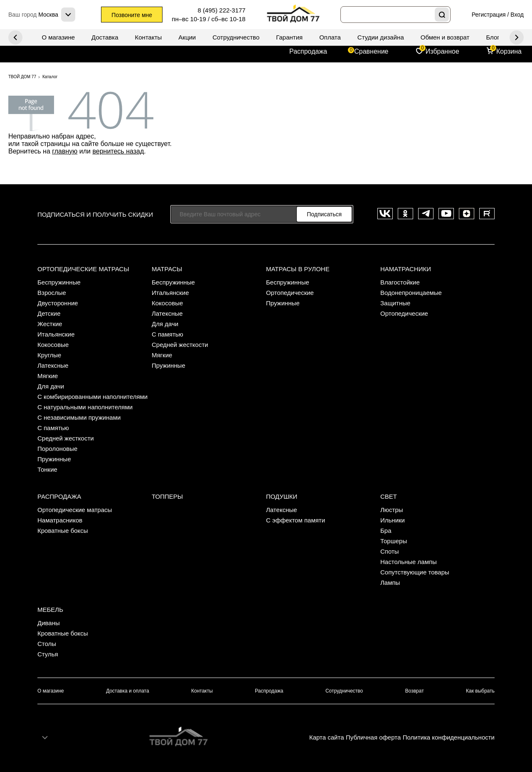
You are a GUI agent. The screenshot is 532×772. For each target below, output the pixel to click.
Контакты (149, 37)
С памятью (53, 428)
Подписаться (324, 214)
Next (15, 37)
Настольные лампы (409, 562)
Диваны (49, 623)
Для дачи (51, 386)
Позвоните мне (132, 15)
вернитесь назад (118, 151)
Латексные (53, 365)
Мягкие (48, 376)
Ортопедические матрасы (83, 269)
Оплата (330, 37)
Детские (49, 313)
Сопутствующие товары (415, 572)
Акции (187, 37)
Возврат (415, 691)
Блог (493, 37)
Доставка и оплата (128, 691)
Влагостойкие (400, 282)
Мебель (50, 610)
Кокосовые (53, 345)
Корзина (509, 51)
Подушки (282, 496)
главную (65, 151)
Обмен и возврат (445, 37)
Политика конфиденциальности (449, 737)
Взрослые (52, 293)
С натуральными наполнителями (85, 407)
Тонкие (47, 469)
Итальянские (56, 334)
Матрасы (167, 269)
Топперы (167, 496)
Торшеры (394, 541)
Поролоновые (57, 449)
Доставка (105, 37)
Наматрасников (60, 520)
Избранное (442, 51)
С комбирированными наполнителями (92, 397)
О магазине (58, 37)
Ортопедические (290, 293)
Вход (517, 15)
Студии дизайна (381, 37)
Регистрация (489, 15)
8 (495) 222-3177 (222, 10)
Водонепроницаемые (411, 293)
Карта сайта (327, 737)
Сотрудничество (236, 37)
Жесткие (50, 324)
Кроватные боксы (63, 531)
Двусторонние (58, 303)
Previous (517, 37)
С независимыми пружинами (79, 417)
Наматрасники (406, 269)
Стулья (48, 654)
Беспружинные (59, 282)
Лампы (390, 583)
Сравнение (371, 51)
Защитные (395, 303)
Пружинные (54, 459)
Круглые (49, 355)
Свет (389, 496)
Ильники (393, 520)
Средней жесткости (66, 438)
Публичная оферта (373, 737)
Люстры (392, 510)
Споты (390, 551)
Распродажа (308, 51)
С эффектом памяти (296, 520)
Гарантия (289, 37)
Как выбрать (480, 691)
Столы (47, 644)
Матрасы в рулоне (298, 269)
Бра (386, 531)
